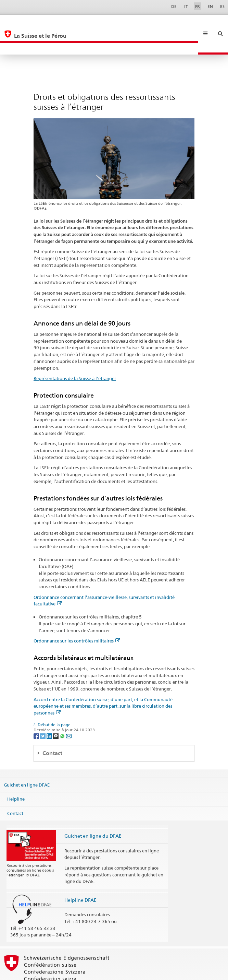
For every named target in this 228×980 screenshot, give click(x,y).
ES (222, 6)
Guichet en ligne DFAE (27, 761)
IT (186, 6)
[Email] (69, 713)
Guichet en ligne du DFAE (93, 813)
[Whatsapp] (63, 713)
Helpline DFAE (80, 877)
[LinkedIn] (50, 713)
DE (174, 6)
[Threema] (56, 713)
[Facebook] (37, 713)
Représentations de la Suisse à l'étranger (75, 355)
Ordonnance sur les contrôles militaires (77, 618)
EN (210, 6)
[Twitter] (43, 713)
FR (198, 6)
